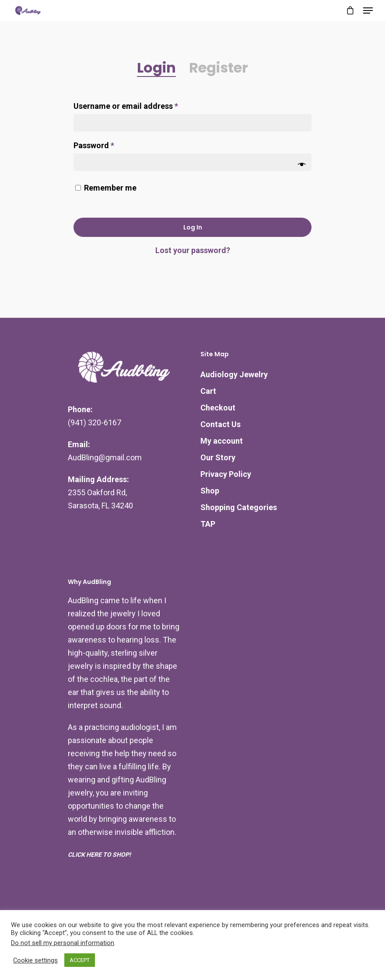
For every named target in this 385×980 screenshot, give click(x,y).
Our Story (218, 457)
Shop (210, 491)
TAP (208, 524)
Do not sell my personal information (63, 943)
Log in (193, 227)
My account (222, 441)
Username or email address (126, 106)
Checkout (218, 408)
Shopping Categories (239, 507)
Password (94, 145)
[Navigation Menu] (368, 10)
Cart (208, 391)
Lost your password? (193, 250)
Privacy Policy (226, 474)
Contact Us (220, 424)
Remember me (110, 188)
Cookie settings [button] (35, 960)
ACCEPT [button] (80, 960)
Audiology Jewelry (234, 374)
